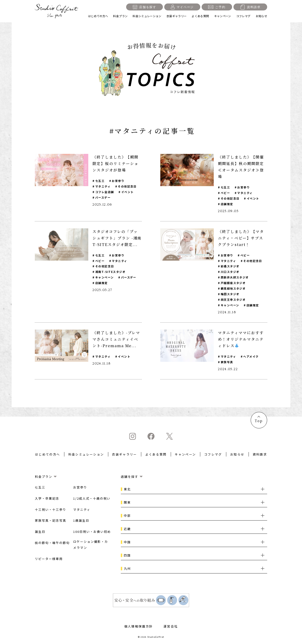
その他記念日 (127, 186)
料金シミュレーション (147, 16)
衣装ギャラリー (177, 16)
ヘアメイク (251, 357)
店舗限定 (227, 204)
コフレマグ (243, 16)
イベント (128, 192)
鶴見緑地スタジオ (233, 289)
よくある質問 (200, 16)
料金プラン (120, 16)
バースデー (103, 197)
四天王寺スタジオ (233, 300)
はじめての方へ (98, 16)
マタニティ (103, 186)
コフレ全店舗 (105, 192)
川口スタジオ (230, 272)
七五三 (100, 181)
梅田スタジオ (230, 294)
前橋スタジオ (230, 266)
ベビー (225, 193)
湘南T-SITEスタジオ (110, 272)
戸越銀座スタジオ (233, 283)
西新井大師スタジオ (235, 277)
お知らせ (261, 16)
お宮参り (118, 181)
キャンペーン (223, 16)
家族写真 (227, 362)
